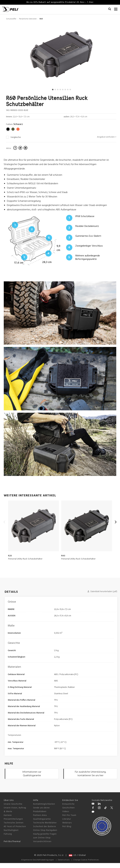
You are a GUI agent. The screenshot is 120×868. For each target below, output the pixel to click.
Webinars (67, 823)
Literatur (67, 819)
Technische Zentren (14, 823)
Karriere (8, 815)
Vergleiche (16, 137)
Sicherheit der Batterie (45, 827)
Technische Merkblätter (45, 823)
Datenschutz (64, 860)
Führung (8, 834)
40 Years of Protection (15, 827)
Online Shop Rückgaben (45, 830)
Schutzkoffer (11, 19)
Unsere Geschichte (13, 804)
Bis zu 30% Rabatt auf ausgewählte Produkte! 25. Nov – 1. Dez (60, 2)
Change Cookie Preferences (86, 860)
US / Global (77, 855)
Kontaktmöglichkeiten (44, 804)
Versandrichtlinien (42, 842)
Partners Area (40, 815)
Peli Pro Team (69, 815)
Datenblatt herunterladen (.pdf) (102, 592)
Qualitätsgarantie (42, 819)
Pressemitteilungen (13, 819)
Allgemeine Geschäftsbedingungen (38, 860)
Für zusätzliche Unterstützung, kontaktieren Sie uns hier (90, 774)
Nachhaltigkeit (11, 830)
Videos (66, 812)
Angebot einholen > (107, 137)
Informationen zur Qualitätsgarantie (32, 774)
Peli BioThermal (12, 842)
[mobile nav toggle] (116, 9)
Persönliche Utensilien (28, 19)
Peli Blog (67, 827)
